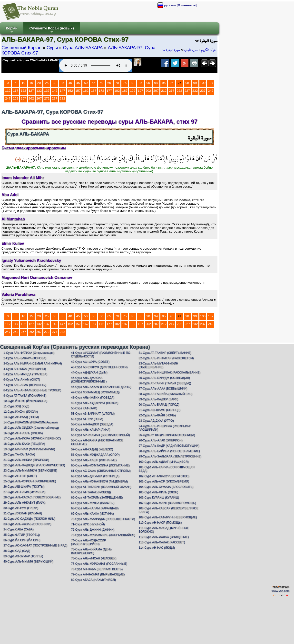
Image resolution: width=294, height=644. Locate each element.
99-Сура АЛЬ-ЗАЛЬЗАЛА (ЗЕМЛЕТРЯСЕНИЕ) (170, 456)
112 (8, 91)
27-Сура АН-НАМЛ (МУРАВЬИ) (24, 492)
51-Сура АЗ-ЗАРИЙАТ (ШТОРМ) (93, 414)
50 (86, 83)
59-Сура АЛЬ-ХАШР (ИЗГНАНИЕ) (94, 460)
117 (16, 91)
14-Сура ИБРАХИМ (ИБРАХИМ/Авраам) (31, 422)
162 (86, 91)
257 (23, 98)
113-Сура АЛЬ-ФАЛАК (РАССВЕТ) (162, 542)
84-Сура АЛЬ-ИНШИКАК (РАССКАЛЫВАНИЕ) (170, 372)
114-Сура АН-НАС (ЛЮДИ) (157, 548)
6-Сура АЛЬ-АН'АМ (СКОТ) (22, 380)
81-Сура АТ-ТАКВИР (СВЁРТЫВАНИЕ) (165, 353)
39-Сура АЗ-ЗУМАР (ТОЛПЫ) (23, 556)
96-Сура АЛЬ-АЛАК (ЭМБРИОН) (161, 440)
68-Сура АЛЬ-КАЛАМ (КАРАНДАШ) (95, 508)
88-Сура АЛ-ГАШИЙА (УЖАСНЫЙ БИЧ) (166, 394)
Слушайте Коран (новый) (52, 30)
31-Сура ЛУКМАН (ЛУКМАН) (23, 513)
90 (148, 83)
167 (94, 91)
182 (117, 91)
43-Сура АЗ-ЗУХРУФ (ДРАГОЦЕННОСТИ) (99, 367)
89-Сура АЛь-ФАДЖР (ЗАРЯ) (158, 399)
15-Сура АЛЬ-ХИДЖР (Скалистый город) (31, 428)
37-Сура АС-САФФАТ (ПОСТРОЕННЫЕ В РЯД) (35, 545)
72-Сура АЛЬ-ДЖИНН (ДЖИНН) (93, 530)
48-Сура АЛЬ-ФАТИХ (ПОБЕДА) (93, 398)
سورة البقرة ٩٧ (171, 50)
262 (31, 98)
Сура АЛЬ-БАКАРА (83, 48)
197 (140, 91)
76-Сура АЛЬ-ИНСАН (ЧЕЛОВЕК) (94, 558)
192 (133, 91)
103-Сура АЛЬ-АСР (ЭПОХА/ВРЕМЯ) (164, 481)
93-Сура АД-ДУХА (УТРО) (156, 421)
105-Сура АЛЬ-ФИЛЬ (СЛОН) (158, 492)
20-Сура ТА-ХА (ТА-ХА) (19, 454)
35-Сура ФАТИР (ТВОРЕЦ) (22, 535)
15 (31, 83)
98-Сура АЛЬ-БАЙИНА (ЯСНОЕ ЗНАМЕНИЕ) (169, 451)
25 (47, 83)
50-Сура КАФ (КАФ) (84, 408)
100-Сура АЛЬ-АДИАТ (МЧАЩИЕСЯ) (164, 462)
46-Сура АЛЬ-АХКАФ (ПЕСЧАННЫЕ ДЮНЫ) (101, 387)
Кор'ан (12, 30)
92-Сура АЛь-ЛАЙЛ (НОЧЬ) (157, 415)
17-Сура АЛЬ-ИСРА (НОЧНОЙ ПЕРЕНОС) (32, 438)
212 (164, 91)
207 (156, 91)
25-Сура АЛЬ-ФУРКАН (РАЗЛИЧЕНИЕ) (30, 481)
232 (195, 91)
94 (156, 83)
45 (78, 83)
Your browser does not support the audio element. (96, 65)
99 (195, 83)
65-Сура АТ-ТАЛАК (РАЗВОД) (91, 492)
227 (187, 91)
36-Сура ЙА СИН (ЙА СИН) (22, 540)
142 (55, 91)
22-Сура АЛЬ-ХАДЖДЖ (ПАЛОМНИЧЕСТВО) (34, 465)
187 (125, 91)
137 (47, 91)
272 (47, 98)
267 (39, 98)
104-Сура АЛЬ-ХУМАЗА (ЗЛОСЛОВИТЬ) (166, 487)
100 (203, 83)
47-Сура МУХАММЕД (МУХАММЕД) (95, 392)
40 (70, 83)
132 (39, 91)
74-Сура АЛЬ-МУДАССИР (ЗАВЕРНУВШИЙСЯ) (88, 542)
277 (55, 98)
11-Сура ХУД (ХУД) (16, 406)
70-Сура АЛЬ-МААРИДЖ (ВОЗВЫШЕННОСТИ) (103, 519)
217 (172, 91)
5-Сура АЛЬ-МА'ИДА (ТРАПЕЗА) (25, 374)
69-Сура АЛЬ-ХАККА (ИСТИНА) (92, 514)
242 (211, 91)
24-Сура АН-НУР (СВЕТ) (20, 476)
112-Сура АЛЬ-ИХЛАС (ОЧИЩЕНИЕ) (164, 537)
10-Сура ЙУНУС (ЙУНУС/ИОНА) (25, 401)
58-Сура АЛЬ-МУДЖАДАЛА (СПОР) (95, 455)
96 (172, 83)
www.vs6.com (280, 591)
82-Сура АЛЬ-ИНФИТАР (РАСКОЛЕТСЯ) (166, 358)
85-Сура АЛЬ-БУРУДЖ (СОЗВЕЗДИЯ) (164, 378)
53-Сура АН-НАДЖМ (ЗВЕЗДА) (92, 424)
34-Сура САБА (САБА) (19, 529)
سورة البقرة (191, 50)
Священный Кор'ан (21, 48)
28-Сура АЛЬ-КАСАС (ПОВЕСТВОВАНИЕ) (32, 497)
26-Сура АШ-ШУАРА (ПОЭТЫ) (24, 487)
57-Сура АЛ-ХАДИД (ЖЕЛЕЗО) (92, 449)
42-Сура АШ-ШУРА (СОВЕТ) (90, 362)
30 (55, 83)
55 (94, 83)
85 (141, 83)
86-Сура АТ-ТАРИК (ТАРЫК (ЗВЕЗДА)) (165, 383)
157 (78, 91)
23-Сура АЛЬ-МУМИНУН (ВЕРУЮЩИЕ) (30, 471)
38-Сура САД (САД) (17, 551)
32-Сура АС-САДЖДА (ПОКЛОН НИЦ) (29, 519)
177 (109, 91)
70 (117, 83)
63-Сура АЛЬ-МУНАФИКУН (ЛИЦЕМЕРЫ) (99, 481)
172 (101, 91)
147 (62, 91)
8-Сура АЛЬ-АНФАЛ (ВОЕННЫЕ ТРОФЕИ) (32, 390)
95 (164, 83)
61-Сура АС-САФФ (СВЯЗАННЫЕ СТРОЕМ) (101, 471)
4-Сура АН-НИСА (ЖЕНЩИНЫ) (25, 369)
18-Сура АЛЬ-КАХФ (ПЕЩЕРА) (24, 444)
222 (179, 91)
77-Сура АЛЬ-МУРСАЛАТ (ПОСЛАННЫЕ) (99, 564)
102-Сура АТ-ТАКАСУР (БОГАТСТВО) (164, 476)
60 (102, 83)
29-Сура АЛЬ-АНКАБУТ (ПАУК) (24, 503)
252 (16, 98)
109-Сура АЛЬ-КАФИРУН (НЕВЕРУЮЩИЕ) (168, 517)
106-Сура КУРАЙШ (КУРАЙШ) (159, 498)
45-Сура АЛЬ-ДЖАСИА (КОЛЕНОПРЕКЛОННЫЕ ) (89, 380)
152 (70, 91)
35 (63, 83)
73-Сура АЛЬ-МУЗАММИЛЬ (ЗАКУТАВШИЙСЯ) (103, 535)
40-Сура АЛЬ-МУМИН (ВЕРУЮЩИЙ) (28, 562)
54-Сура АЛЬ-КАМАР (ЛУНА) (91, 430)
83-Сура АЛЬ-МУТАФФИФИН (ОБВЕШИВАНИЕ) (158, 365)
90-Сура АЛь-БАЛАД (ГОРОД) (159, 405)
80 (133, 83)
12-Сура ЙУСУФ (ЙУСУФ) (21, 412)
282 (62, 98)
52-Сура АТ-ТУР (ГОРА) (87, 419)
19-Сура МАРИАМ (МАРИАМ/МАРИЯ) (29, 449)
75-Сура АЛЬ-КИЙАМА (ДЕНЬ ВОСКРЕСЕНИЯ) (91, 551)
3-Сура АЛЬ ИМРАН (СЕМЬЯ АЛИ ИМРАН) (33, 363)
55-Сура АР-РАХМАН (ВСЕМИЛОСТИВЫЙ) (100, 435)
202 (148, 91)
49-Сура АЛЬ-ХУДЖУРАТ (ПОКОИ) (95, 403)
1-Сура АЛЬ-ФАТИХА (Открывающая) (29, 353)
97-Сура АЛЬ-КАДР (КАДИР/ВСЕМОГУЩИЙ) (169, 446)
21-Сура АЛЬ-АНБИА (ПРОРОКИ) (26, 460)
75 (125, 83)
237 (203, 91)
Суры (52, 48)
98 (187, 83)
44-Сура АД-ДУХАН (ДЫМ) (89, 372)
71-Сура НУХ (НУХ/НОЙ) (88, 524)
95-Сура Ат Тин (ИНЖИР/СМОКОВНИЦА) (167, 435)
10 (24, 83)
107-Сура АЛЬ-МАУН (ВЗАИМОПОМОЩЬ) (167, 503)
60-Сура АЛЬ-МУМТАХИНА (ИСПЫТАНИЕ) (100, 465)
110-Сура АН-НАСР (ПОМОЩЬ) (160, 523)
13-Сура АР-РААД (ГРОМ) (21, 417)
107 (211, 83)
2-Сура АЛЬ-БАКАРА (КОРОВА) (25, 358)
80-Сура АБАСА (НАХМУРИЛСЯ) (93, 580)
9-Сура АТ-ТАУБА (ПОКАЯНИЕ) (25, 396)
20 (39, 83)
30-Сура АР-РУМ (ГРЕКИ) (21, 508)
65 (109, 83)
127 (31, 91)
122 (23, 91)
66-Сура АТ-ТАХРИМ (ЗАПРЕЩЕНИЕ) (97, 498)
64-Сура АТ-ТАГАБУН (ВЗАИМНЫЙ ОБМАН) (101, 487)
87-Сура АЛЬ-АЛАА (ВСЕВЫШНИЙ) (163, 389)
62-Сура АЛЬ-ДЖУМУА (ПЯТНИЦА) (95, 476)
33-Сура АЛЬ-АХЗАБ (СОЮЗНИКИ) (27, 524)
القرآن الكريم (209, 50)
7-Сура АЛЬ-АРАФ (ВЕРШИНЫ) (25, 385)
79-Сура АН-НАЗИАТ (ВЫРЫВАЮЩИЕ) (98, 574)
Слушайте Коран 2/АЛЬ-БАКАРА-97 (31, 60)
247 (8, 98)
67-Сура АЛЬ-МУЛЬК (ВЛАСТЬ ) (93, 503)
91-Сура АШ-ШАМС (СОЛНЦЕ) (160, 410)
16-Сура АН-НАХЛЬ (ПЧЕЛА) (23, 433)
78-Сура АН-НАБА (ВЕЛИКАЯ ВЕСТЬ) (97, 569)
